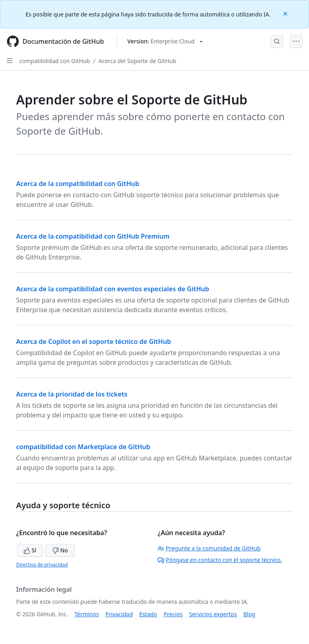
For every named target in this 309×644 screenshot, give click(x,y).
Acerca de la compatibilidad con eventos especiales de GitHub (113, 289)
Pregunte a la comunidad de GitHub (209, 548)
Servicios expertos (213, 614)
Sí (30, 550)
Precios (173, 614)
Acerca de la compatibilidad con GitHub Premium (93, 236)
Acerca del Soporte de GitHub (137, 61)
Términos (87, 614)
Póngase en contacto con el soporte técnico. (220, 560)
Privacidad (119, 614)
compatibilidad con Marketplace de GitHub (83, 447)
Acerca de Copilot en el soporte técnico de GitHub (94, 341)
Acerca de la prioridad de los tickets (72, 394)
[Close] (286, 13)
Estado (148, 614)
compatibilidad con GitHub (55, 61)
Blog (249, 614)
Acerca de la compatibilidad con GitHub (78, 184)
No (60, 550)
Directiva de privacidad (42, 565)
